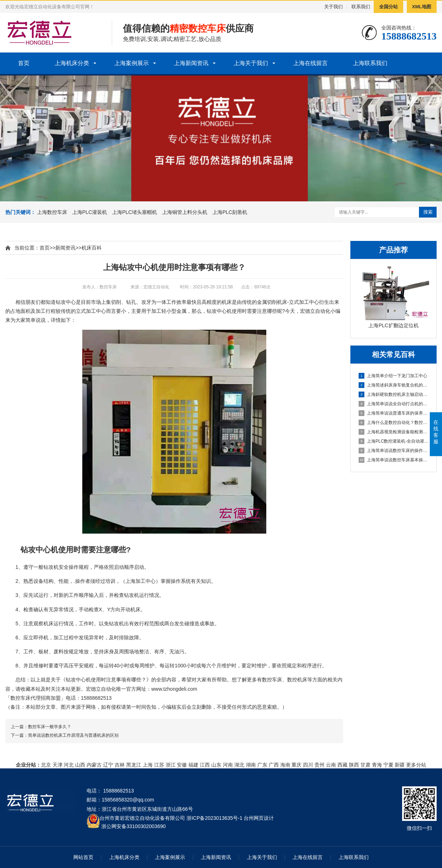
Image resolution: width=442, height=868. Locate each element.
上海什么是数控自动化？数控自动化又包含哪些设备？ (394, 422)
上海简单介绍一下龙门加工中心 (393, 376)
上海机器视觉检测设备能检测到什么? (394, 432)
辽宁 (108, 765)
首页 (24, 63)
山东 (216, 765)
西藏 (342, 765)
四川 (308, 765)
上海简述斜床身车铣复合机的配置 (394, 385)
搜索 (428, 212)
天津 (57, 765)
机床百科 (92, 248)
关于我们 (333, 7)
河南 (228, 765)
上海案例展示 (132, 63)
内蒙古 (94, 765)
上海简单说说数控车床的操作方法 (394, 451)
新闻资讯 (65, 248)
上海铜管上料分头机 (185, 212)
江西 (205, 765)
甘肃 (365, 765)
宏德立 (308, 311)
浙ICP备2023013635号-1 (215, 818)
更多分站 (416, 765)
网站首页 (83, 857)
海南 (285, 765)
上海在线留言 (310, 63)
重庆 (296, 765)
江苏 (159, 765)
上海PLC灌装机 (90, 212)
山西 (80, 765)
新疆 (400, 765)
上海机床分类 (72, 63)
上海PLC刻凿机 (230, 212)
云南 (331, 765)
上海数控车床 (52, 212)
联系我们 (361, 7)
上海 (148, 765)
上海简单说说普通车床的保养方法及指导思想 (394, 413)
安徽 (182, 765)
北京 (46, 765)
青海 (377, 765)
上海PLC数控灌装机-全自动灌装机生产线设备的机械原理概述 (394, 441)
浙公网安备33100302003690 (133, 826)
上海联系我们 (370, 63)
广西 (274, 765)
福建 (193, 765)
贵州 (319, 765)
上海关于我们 (251, 63)
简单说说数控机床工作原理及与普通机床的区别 (73, 735)
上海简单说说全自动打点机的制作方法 (394, 404)
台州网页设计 (259, 818)
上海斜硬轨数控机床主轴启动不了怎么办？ (394, 394)
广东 (262, 765)
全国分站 (388, 7)
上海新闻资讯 (191, 63)
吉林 (120, 765)
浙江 (171, 765)
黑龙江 (134, 765)
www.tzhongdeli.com (174, 689)
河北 (69, 765)
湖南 (251, 765)
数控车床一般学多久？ (50, 727)
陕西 (354, 765)
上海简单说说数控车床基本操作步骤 (394, 460)
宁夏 (388, 765)
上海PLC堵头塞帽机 (135, 212)
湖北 (239, 765)
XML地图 (422, 7)
